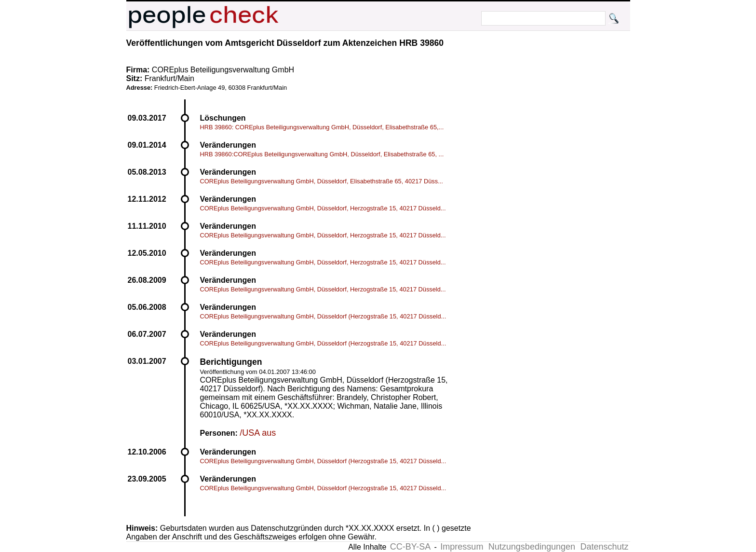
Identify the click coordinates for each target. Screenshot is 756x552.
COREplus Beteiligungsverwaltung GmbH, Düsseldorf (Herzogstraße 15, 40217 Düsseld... (323, 316)
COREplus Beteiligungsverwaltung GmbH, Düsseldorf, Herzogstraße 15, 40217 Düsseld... (323, 208)
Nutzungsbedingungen (532, 547)
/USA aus (258, 433)
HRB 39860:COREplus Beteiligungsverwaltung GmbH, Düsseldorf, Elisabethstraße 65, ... (322, 154)
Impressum (462, 547)
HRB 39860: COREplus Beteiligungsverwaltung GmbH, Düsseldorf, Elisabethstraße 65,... (322, 127)
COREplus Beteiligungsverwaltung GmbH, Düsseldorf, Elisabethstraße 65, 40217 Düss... (322, 181)
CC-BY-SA (410, 547)
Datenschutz (604, 547)
